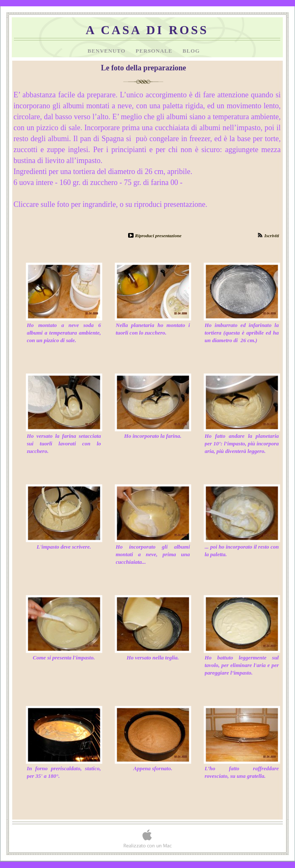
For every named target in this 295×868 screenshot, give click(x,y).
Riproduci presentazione (158, 236)
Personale (155, 51)
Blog (191, 51)
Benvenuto (107, 51)
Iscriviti (272, 236)
